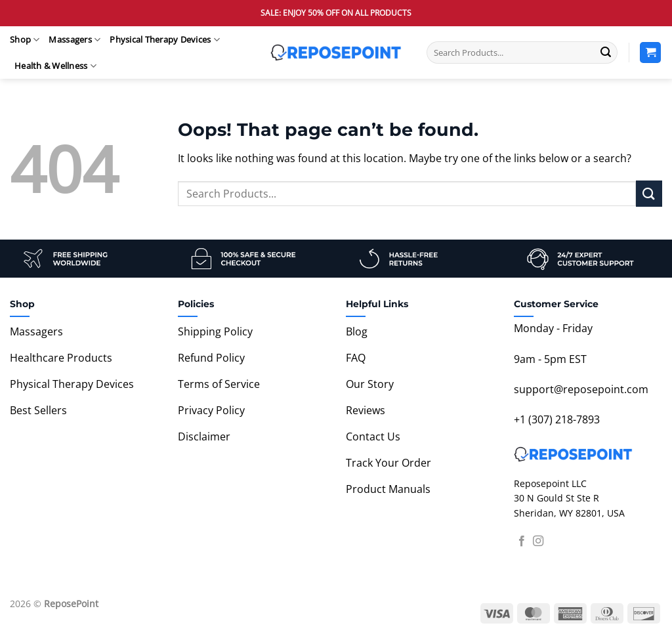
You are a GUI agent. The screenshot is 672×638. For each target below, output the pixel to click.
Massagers (74, 40)
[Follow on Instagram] (538, 542)
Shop (25, 40)
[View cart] (650, 53)
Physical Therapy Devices (165, 40)
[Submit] (606, 53)
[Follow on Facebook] (522, 542)
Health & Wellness (55, 66)
